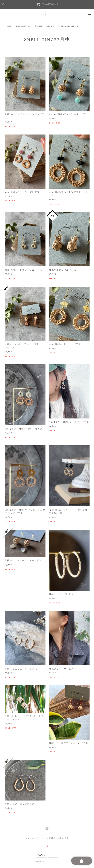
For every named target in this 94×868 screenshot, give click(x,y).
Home (8, 26)
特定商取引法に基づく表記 (58, 838)
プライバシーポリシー (35, 838)
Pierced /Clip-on (45, 26)
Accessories (23, 26)
